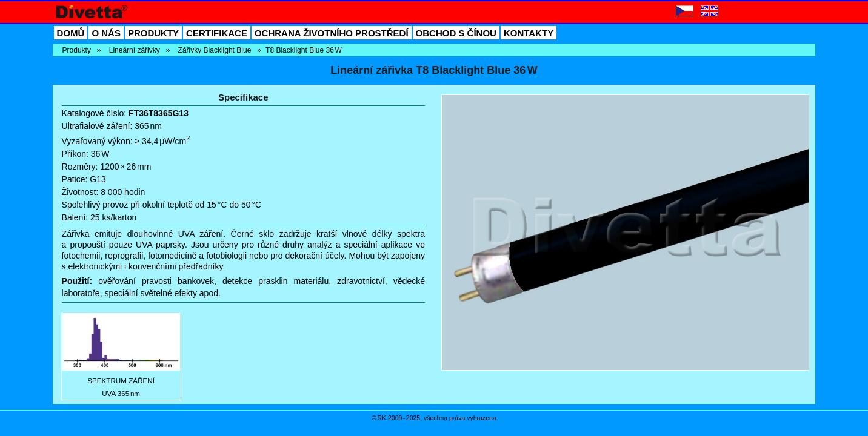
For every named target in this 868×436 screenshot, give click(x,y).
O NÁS (106, 33)
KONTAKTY (529, 33)
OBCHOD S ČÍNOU (456, 33)
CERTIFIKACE (217, 33)
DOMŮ (71, 33)
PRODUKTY (153, 33)
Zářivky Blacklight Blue (215, 50)
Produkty (77, 50)
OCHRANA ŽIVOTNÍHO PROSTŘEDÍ (332, 33)
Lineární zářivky (135, 50)
